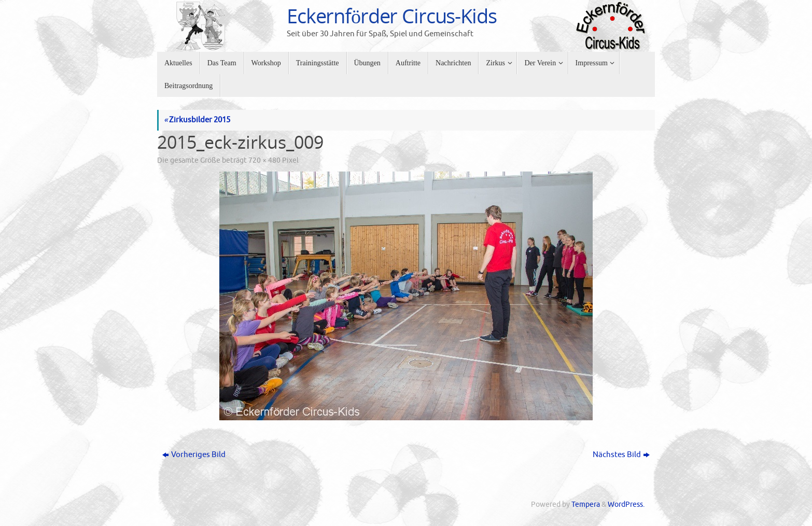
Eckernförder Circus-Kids (392, 16)
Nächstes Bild (621, 455)
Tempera (586, 504)
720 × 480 (264, 160)
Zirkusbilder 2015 (197, 120)
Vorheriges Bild (194, 455)
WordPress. (626, 504)
